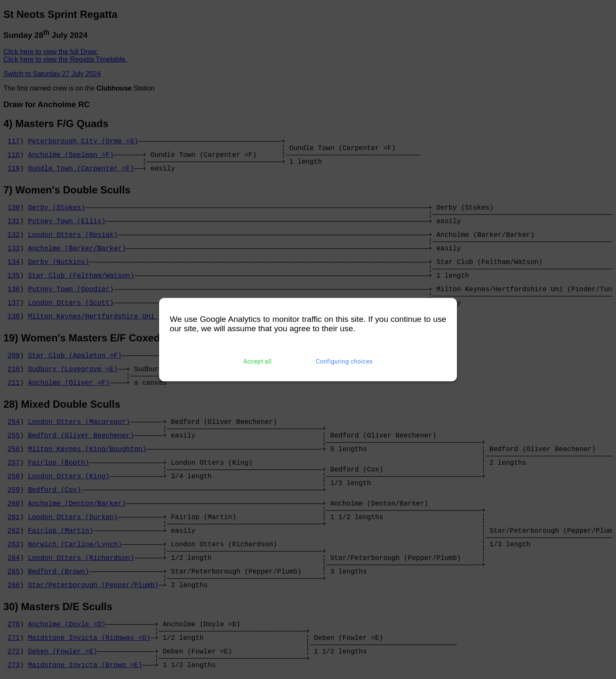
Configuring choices (344, 361)
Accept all (258, 361)
